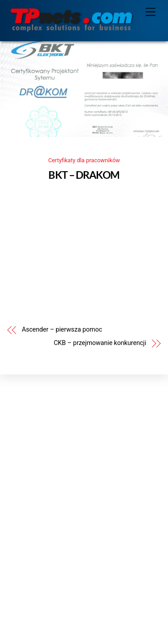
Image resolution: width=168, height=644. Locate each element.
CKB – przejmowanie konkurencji (100, 343)
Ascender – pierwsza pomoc (62, 330)
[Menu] (151, 12)
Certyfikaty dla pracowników (84, 160)
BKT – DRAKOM (84, 175)
